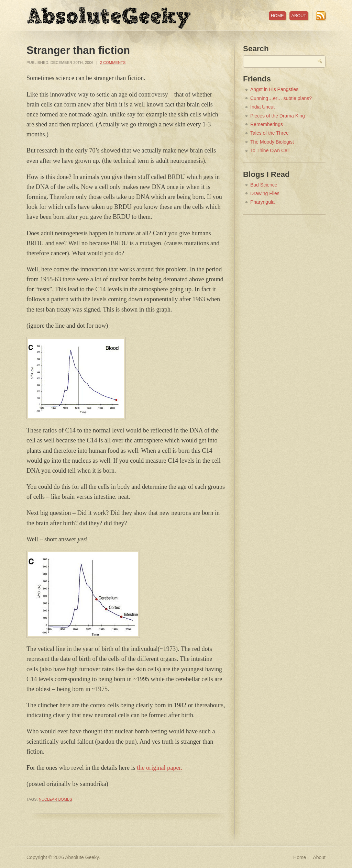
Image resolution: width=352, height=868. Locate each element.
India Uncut (262, 107)
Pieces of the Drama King (278, 116)
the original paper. (159, 768)
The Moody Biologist (272, 142)
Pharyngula (262, 202)
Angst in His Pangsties (274, 89)
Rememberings (267, 124)
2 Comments (113, 63)
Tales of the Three (269, 133)
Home (277, 16)
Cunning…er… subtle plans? (281, 98)
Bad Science (264, 185)
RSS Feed (321, 16)
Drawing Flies (265, 193)
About (299, 16)
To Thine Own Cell (270, 150)
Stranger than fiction (78, 50)
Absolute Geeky (109, 18)
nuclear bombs (56, 799)
